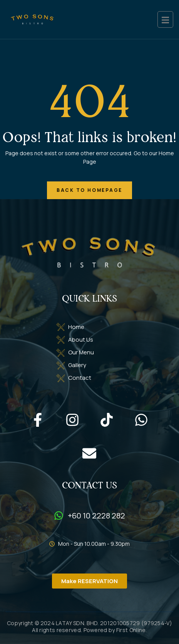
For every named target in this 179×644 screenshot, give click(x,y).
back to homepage (89, 190)
